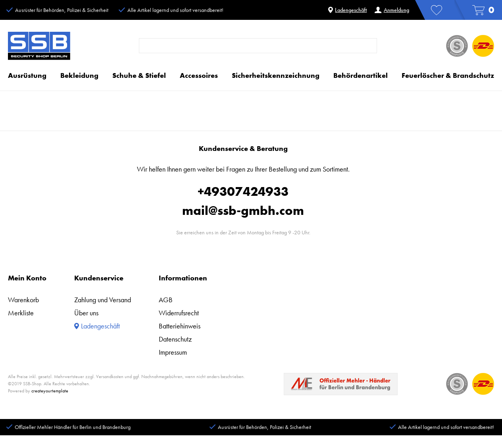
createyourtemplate (50, 391)
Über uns (86, 313)
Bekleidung (79, 75)
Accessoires (199, 75)
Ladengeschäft (347, 10)
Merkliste (21, 313)
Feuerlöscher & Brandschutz (448, 75)
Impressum (173, 352)
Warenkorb (23, 300)
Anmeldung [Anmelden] (392, 10)
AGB (166, 300)
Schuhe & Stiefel (139, 75)
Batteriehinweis (180, 326)
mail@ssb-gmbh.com (243, 211)
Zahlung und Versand (103, 300)
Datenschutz (175, 339)
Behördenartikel (361, 75)
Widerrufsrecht (179, 313)
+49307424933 (243, 192)
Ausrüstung (27, 75)
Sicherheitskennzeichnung (276, 75)
